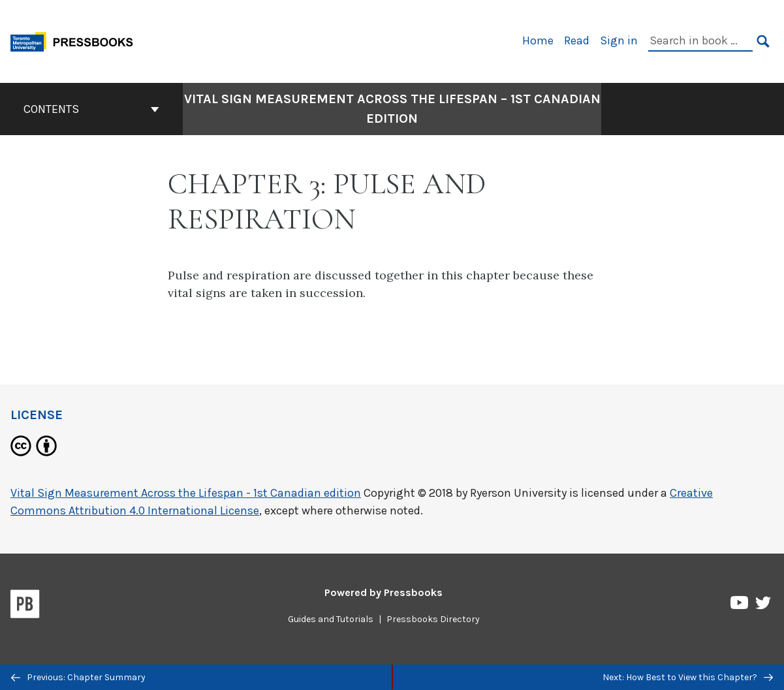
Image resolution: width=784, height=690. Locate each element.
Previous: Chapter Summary (78, 677)
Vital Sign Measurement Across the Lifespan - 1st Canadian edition (186, 493)
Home (538, 40)
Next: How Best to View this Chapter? (688, 677)
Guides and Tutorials (331, 619)
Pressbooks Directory (433, 619)
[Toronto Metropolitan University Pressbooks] (76, 40)
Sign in (619, 40)
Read (577, 40)
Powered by (384, 592)
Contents (91, 109)
